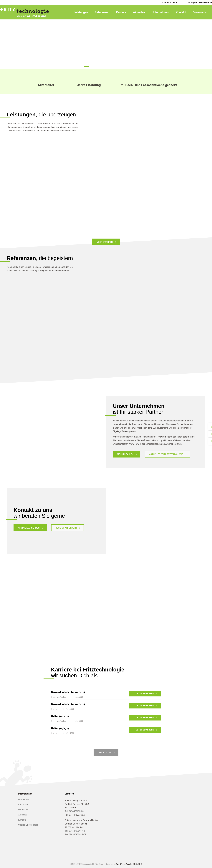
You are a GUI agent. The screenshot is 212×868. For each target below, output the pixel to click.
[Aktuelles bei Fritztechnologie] (168, 454)
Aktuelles (139, 12)
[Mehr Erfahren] (106, 242)
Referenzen (102, 12)
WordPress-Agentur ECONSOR (129, 864)
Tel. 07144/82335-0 (74, 811)
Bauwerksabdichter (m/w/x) (68, 692)
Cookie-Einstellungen (28, 825)
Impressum (24, 805)
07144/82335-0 (171, 2)
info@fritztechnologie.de (201, 2)
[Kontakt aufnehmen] (30, 528)
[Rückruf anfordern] (68, 528)
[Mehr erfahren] (127, 454)
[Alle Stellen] (106, 753)
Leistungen (81, 12)
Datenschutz (24, 810)
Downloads (200, 12)
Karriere (121, 12)
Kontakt (181, 12)
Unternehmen (160, 12)
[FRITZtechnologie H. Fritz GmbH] (24, 12)
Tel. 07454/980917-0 (75, 831)
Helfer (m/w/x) (60, 716)
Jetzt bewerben (145, 694)
